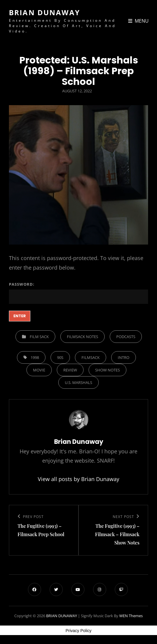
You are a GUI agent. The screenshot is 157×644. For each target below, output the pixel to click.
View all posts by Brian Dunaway (78, 479)
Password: (78, 293)
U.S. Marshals (78, 382)
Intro (124, 357)
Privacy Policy (78, 631)
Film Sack (39, 337)
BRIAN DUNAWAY (44, 12)
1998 (35, 357)
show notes (107, 370)
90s (60, 357)
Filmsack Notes (83, 337)
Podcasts (126, 337)
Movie (39, 370)
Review (70, 370)
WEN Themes (131, 616)
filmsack (91, 357)
